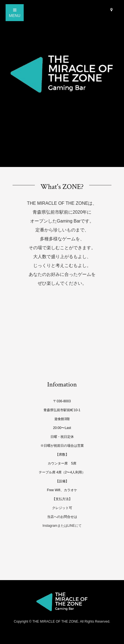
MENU (15, 13)
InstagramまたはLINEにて (62, 526)
